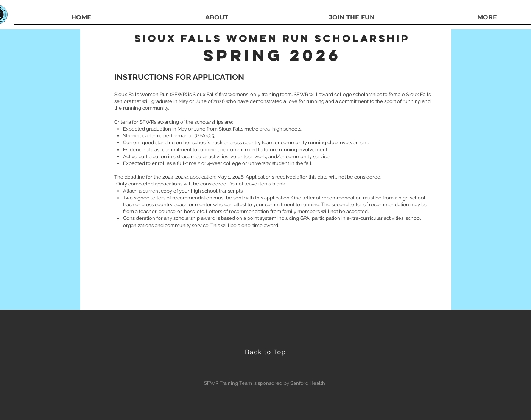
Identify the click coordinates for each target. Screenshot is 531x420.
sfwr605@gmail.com (275, 263)
